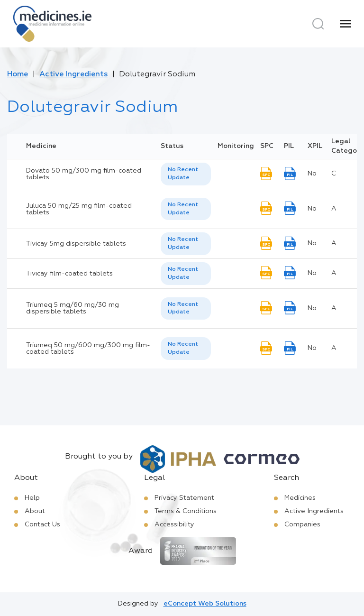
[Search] (318, 24)
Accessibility (174, 524)
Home (18, 74)
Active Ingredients (73, 74)
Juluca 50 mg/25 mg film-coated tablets (79, 209)
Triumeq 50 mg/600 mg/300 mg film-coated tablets (88, 349)
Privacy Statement (184, 498)
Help (32, 498)
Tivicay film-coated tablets (69, 274)
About (35, 511)
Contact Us (42, 524)
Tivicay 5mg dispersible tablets (76, 244)
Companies (302, 524)
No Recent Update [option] (183, 174)
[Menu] (346, 24)
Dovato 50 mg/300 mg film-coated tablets (84, 174)
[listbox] (186, 174)
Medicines (300, 498)
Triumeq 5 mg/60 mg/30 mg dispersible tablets (73, 308)
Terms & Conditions (186, 511)
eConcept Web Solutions (205, 604)
